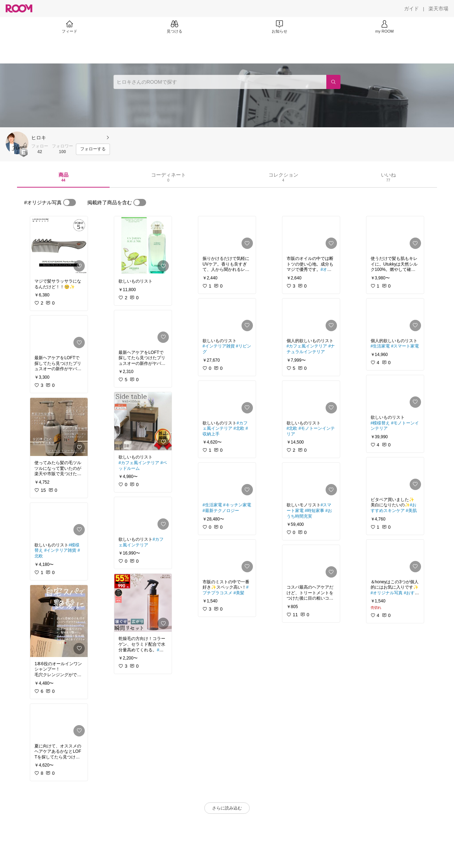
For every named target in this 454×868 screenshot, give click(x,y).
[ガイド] (411, 9)
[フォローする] (93, 149)
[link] (59, 245)
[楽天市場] (438, 9)
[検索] (333, 82)
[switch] (70, 202)
